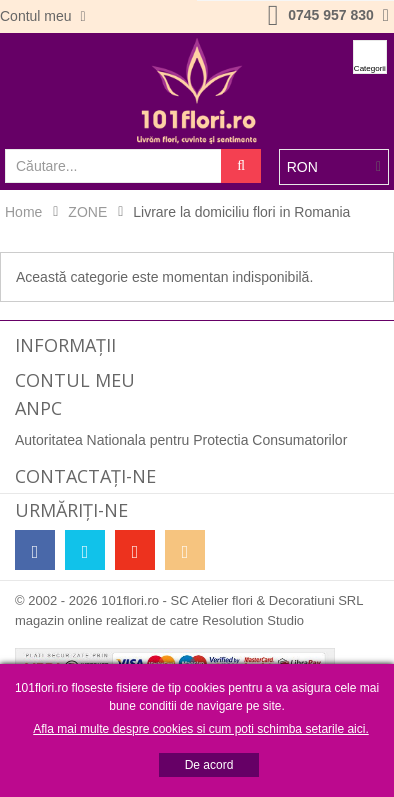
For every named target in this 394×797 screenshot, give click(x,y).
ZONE (87, 212)
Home (23, 212)
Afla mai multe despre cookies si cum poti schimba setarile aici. (200, 729)
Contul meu (37, 16)
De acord (209, 765)
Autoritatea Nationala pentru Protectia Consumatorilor (181, 440)
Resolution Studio (253, 620)
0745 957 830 (331, 15)
